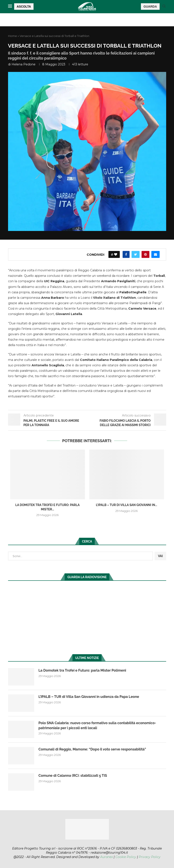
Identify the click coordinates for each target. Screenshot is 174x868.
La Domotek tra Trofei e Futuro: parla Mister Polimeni (82, 670)
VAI (160, 556)
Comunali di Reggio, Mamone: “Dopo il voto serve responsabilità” (92, 749)
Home (13, 36)
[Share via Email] (155, 254)
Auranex (106, 857)
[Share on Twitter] (136, 254)
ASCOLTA (24, 7)
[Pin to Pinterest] (145, 254)
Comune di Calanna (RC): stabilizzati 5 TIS (73, 776)
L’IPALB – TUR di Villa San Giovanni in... (126, 505)
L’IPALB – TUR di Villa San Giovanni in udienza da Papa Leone (89, 697)
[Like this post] (116, 254)
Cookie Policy (126, 857)
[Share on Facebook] (126, 254)
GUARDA (150, 7)
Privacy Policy (150, 857)
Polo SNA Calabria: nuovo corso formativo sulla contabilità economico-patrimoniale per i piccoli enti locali (97, 725)
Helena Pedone (24, 64)
